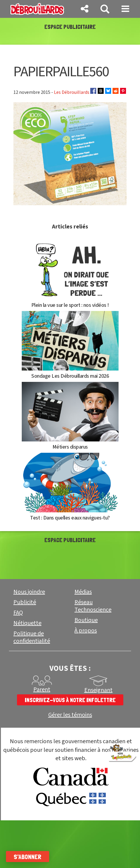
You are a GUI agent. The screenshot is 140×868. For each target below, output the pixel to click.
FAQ (18, 613)
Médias (83, 592)
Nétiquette (27, 623)
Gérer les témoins (70, 715)
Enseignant (98, 690)
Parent (42, 690)
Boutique (86, 620)
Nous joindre (29, 592)
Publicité (25, 602)
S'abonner (28, 857)
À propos (86, 631)
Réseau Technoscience (93, 606)
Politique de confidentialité (32, 637)
